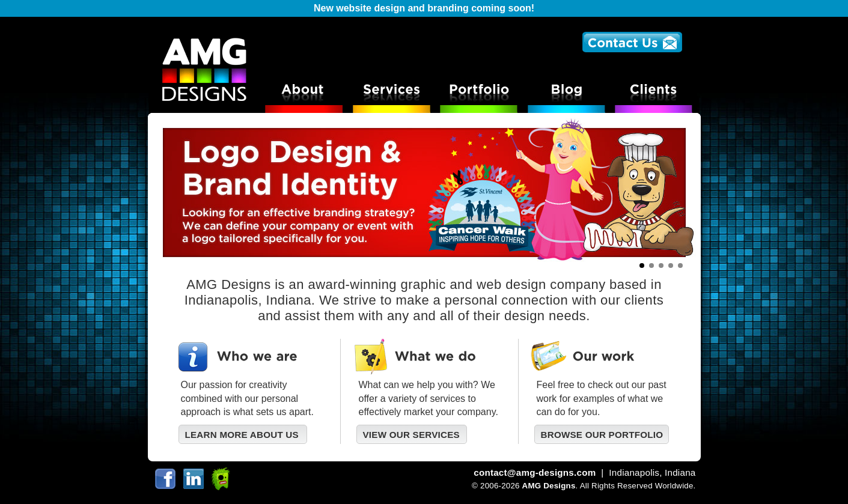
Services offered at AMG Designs (392, 92)
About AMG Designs (303, 92)
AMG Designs (549, 486)
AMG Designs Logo (203, 68)
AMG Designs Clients (657, 92)
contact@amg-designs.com (535, 472)
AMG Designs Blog (568, 92)
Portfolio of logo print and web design (480, 92)
